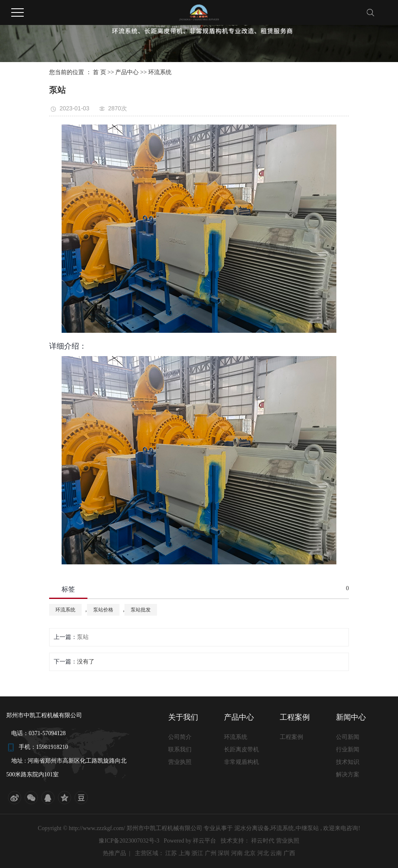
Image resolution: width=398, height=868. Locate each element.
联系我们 (180, 750)
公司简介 (180, 737)
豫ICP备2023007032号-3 (129, 841)
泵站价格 (103, 610)
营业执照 (180, 762)
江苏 (171, 853)
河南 (237, 853)
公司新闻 (348, 737)
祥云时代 (264, 841)
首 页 (99, 72)
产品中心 (127, 72)
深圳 (224, 853)
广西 (289, 853)
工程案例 (291, 737)
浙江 (197, 853)
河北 (263, 853)
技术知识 (348, 762)
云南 (276, 853)
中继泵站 (307, 828)
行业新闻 (348, 750)
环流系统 (160, 72)
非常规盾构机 (241, 762)
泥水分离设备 (252, 828)
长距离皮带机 (241, 750)
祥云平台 (204, 841)
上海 (184, 853)
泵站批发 (141, 610)
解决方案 (348, 774)
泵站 (83, 637)
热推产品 (114, 853)
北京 (250, 853)
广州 (211, 853)
